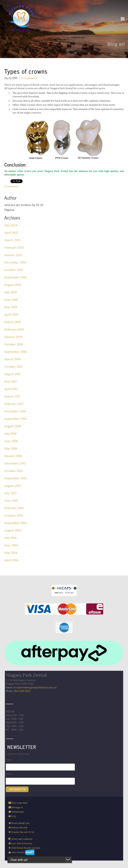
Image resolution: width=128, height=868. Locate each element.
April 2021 (11, 233)
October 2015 (14, 471)
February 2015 (14, 508)
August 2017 (13, 374)
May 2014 (11, 553)
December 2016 (15, 411)
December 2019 (15, 262)
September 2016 (15, 419)
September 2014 (15, 523)
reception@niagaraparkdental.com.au (35, 687)
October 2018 (14, 344)
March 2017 (12, 396)
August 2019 (13, 285)
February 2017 (14, 404)
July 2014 (10, 538)
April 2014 (11, 560)
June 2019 (11, 300)
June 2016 (11, 441)
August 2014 (13, 530)
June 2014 (11, 545)
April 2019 (11, 314)
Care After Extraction (21, 843)
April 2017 (11, 389)
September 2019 (15, 277)
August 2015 (13, 486)
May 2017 (11, 381)
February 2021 (14, 247)
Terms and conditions (22, 839)
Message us (17, 807)
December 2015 (15, 463)
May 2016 (11, 448)
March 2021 (12, 240)
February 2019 (14, 329)
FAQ (13, 816)
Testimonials (17, 812)
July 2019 (10, 292)
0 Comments (29, 78)
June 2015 (11, 501)
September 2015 (15, 478)
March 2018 (12, 359)
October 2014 (14, 515)
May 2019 (11, 307)
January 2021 (13, 255)
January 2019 (13, 337)
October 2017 (13, 367)
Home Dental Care (20, 823)
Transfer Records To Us (22, 832)
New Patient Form (21, 852)
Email (9, 774)
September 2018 (15, 352)
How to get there (19, 803)
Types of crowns (26, 71)
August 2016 (13, 426)
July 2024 (11, 225)
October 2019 (14, 270)
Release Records (19, 828)
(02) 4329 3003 (22, 691)
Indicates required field (18, 754)
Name (9, 760)
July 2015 (10, 493)
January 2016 (13, 456)
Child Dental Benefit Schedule (25, 848)
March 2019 (12, 322)
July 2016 (10, 434)
